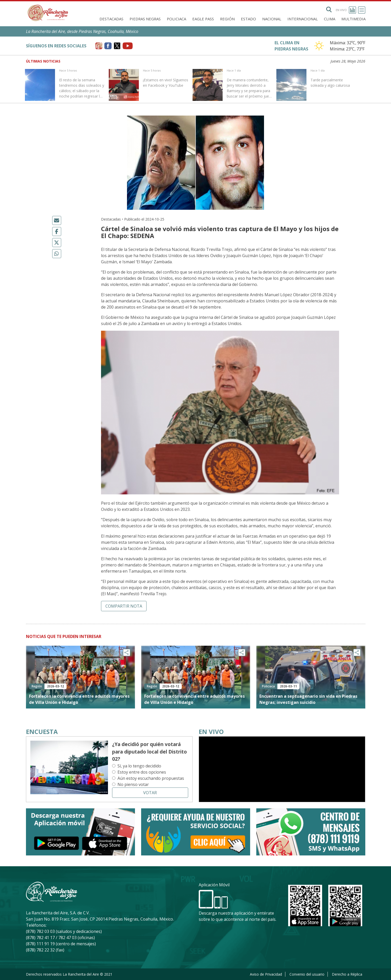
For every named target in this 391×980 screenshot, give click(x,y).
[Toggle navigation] (362, 10)
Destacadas (111, 19)
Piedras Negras (145, 19)
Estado (248, 19)
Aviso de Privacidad (266, 974)
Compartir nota (124, 606)
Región (227, 19)
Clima (330, 19)
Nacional (272, 19)
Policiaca (176, 19)
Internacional (303, 19)
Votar (150, 793)
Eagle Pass (203, 19)
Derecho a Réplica (347, 974)
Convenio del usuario (307, 974)
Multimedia (353, 19)
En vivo (346, 10)
